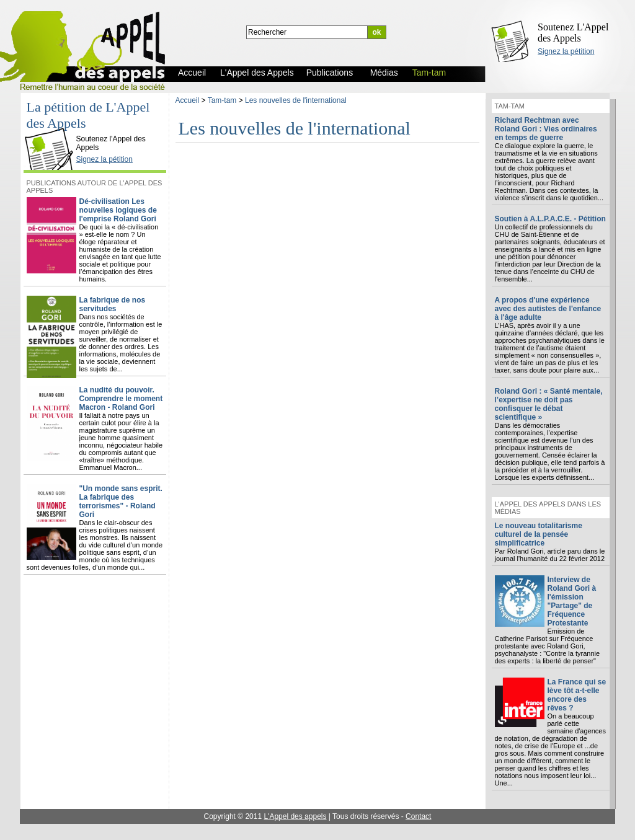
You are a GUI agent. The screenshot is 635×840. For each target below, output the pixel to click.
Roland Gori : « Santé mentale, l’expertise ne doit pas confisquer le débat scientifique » (549, 404)
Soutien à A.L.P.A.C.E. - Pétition (550, 219)
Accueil (188, 100)
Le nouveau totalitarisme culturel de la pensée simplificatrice (539, 534)
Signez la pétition (566, 51)
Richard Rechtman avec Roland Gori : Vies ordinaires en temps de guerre (546, 129)
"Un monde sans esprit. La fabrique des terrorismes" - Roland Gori (121, 502)
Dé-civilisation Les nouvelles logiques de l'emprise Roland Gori (118, 210)
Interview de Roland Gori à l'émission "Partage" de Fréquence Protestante (572, 601)
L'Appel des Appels (51, 128)
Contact (418, 816)
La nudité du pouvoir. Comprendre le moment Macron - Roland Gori (121, 399)
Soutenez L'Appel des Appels (573, 33)
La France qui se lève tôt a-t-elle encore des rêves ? (577, 695)
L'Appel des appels (295, 816)
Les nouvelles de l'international (296, 100)
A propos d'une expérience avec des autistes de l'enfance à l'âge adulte (548, 309)
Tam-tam (222, 100)
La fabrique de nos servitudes (113, 304)
